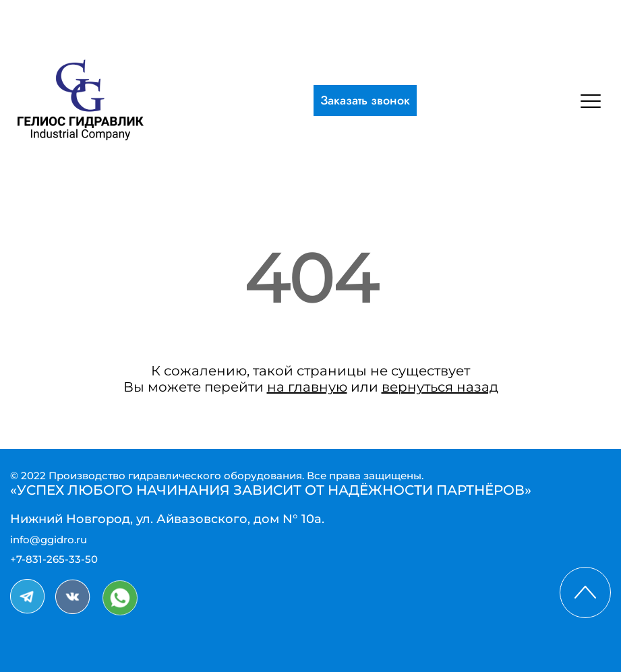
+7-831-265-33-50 (54, 559)
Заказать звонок (365, 100)
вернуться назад (440, 387)
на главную (307, 387)
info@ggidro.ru (49, 540)
